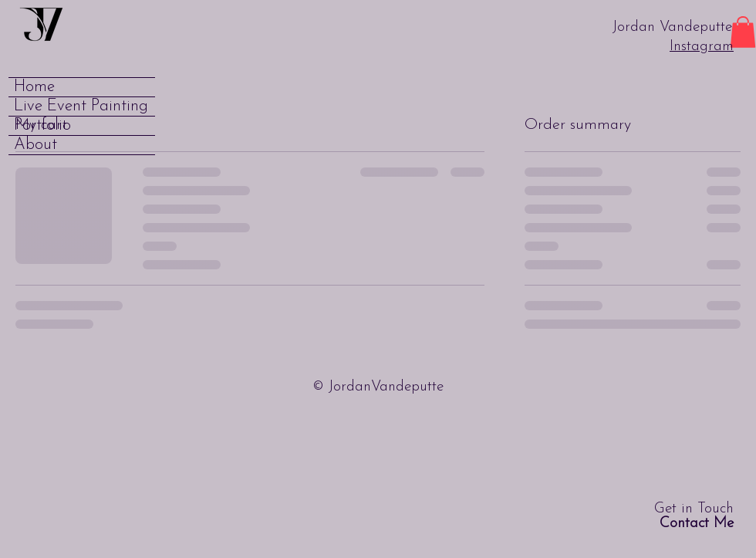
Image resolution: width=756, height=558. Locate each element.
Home (34, 87)
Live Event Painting (81, 106)
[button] (743, 32)
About (35, 145)
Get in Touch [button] (694, 516)
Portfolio (42, 125)
